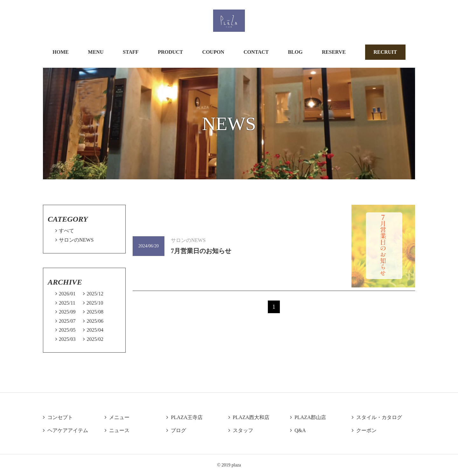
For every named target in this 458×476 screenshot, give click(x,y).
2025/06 (93, 321)
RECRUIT (385, 52)
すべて (65, 231)
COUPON (213, 52)
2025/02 (93, 339)
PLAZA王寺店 (184, 417)
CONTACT (256, 52)
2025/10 (93, 303)
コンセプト (58, 417)
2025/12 (93, 294)
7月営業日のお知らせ (201, 251)
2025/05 (65, 330)
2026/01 (65, 294)
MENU (96, 52)
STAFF (131, 52)
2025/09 (65, 312)
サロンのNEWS (74, 240)
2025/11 (65, 303)
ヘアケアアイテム (66, 430)
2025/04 (93, 330)
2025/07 (65, 321)
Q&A (298, 430)
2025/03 (65, 339)
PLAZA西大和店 (249, 417)
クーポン (364, 430)
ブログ (176, 430)
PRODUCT (170, 52)
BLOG (295, 52)
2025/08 (93, 312)
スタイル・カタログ (377, 417)
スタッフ (241, 430)
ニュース (117, 430)
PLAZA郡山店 (308, 417)
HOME (61, 52)
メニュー (117, 417)
